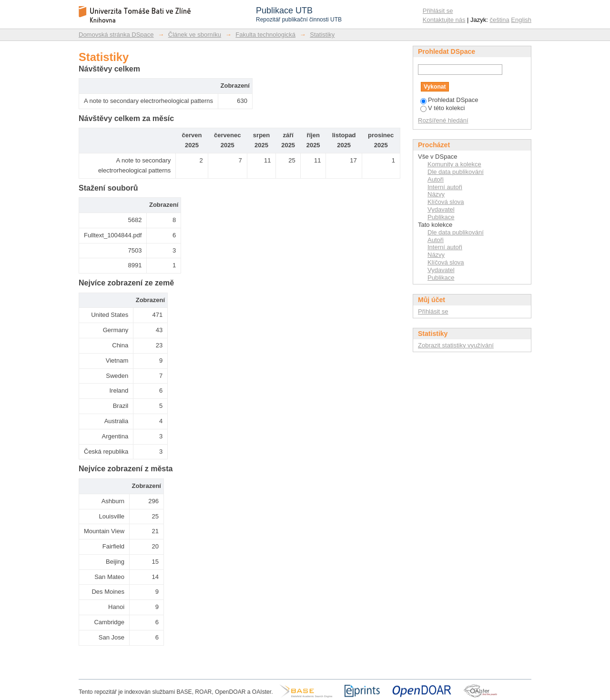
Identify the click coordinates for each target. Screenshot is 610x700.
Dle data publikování (456, 172)
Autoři (436, 179)
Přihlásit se (438, 11)
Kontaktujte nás (444, 20)
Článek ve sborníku (195, 35)
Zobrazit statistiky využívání (456, 345)
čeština (500, 20)
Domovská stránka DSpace (116, 35)
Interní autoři (445, 187)
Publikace (441, 217)
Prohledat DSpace (449, 100)
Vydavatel (441, 209)
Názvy (436, 194)
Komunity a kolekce (454, 164)
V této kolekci (442, 108)
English (521, 20)
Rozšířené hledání (443, 120)
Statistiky (322, 35)
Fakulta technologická (265, 35)
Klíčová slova (446, 202)
